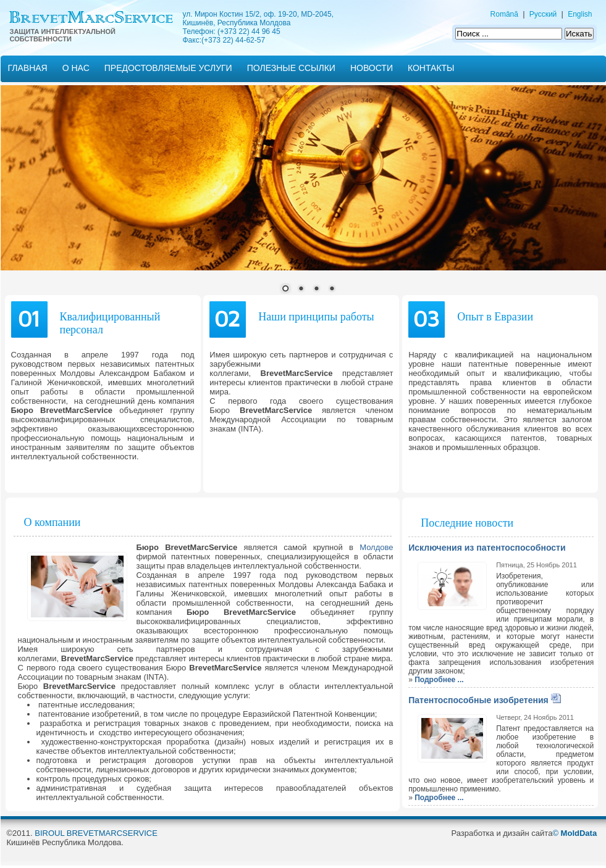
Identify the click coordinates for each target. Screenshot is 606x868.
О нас (76, 68)
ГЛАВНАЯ (28, 68)
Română (504, 14)
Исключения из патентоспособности (487, 548)
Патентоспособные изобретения (478, 700)
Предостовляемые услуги (168, 68)
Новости (372, 68)
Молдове (376, 547)
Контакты (431, 68)
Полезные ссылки (291, 68)
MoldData (579, 833)
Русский (543, 14)
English (580, 14)
